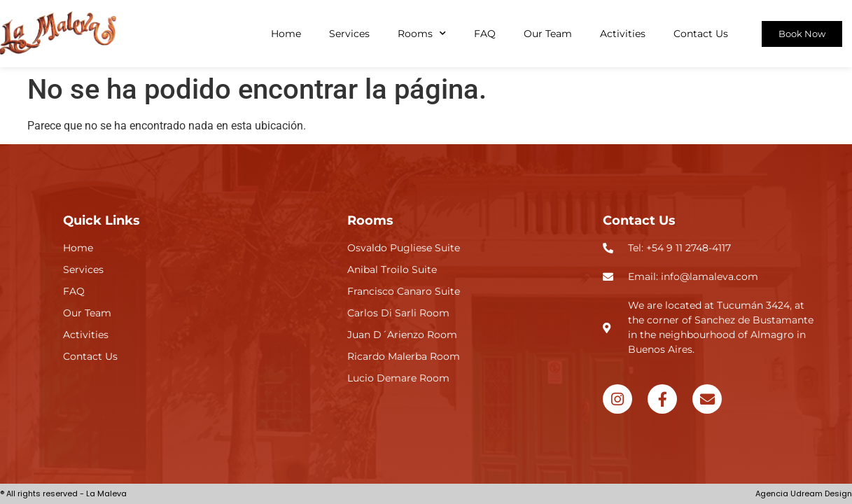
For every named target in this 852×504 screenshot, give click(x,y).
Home (286, 34)
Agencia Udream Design (804, 493)
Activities (623, 34)
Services (349, 34)
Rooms (422, 34)
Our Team (548, 34)
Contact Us (701, 34)
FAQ (485, 34)
